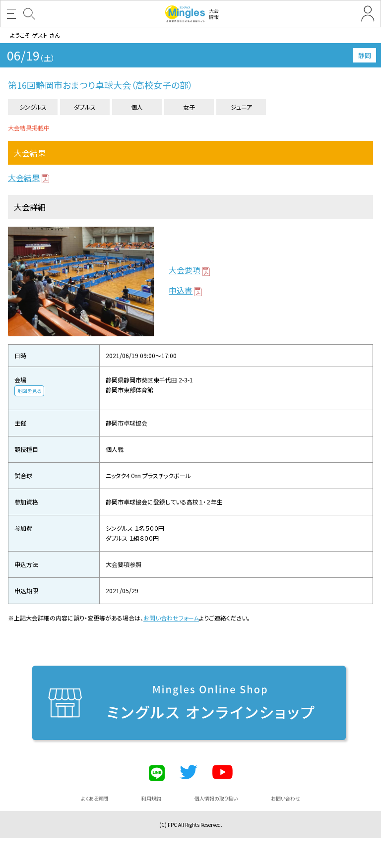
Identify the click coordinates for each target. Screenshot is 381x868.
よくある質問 (95, 798)
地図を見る (29, 391)
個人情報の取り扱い (216, 798)
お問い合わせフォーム (171, 618)
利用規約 (151, 798)
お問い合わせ (286, 798)
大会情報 (192, 14)
